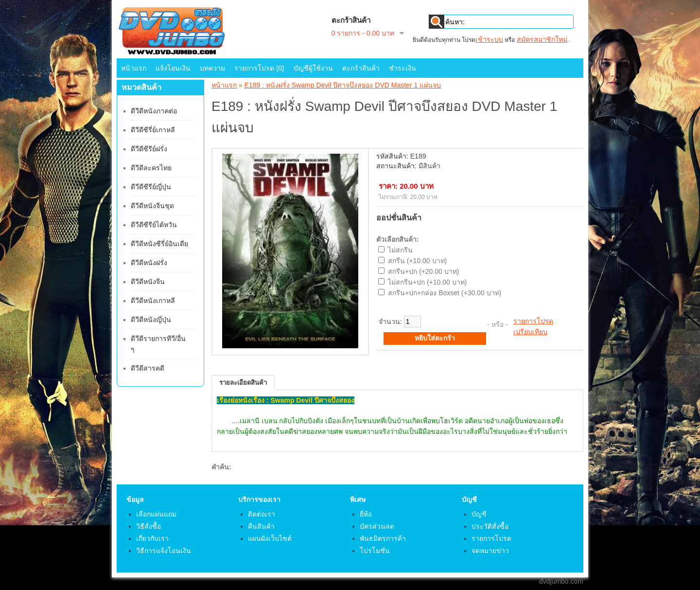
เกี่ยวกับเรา (152, 538)
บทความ (212, 68)
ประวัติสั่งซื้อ (490, 526)
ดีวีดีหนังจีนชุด (152, 206)
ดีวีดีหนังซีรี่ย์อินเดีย (159, 244)
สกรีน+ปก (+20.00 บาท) (424, 271)
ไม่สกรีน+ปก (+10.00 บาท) (428, 282)
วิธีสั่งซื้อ (149, 526)
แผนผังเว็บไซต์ (270, 538)
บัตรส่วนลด (377, 526)
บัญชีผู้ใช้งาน (313, 68)
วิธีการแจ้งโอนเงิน (164, 551)
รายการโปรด (533, 321)
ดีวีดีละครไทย (151, 168)
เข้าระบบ (489, 39)
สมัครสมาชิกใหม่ (542, 39)
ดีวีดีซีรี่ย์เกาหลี (153, 130)
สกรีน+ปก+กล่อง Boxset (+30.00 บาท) (445, 293)
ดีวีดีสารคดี (148, 368)
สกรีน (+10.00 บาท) (417, 261)
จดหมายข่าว (490, 551)
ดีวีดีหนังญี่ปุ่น (151, 320)
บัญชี (479, 514)
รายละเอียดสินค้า (243, 383)
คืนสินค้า (261, 526)
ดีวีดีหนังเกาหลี (153, 301)
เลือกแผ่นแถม (156, 514)
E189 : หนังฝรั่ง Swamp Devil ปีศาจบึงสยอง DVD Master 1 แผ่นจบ (343, 85)
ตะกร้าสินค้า (361, 68)
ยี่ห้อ (366, 514)
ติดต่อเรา (262, 514)
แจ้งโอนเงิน (173, 68)
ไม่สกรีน (400, 250)
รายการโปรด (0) (259, 68)
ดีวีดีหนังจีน (148, 282)
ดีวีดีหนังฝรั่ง (149, 263)
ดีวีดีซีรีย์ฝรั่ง (149, 149)
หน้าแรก (134, 68)
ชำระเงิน (402, 68)
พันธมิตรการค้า (383, 538)
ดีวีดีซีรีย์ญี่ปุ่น (151, 187)
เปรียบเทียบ (530, 332)
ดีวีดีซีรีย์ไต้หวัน (154, 225)
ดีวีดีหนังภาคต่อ (154, 111)
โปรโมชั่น (375, 551)
